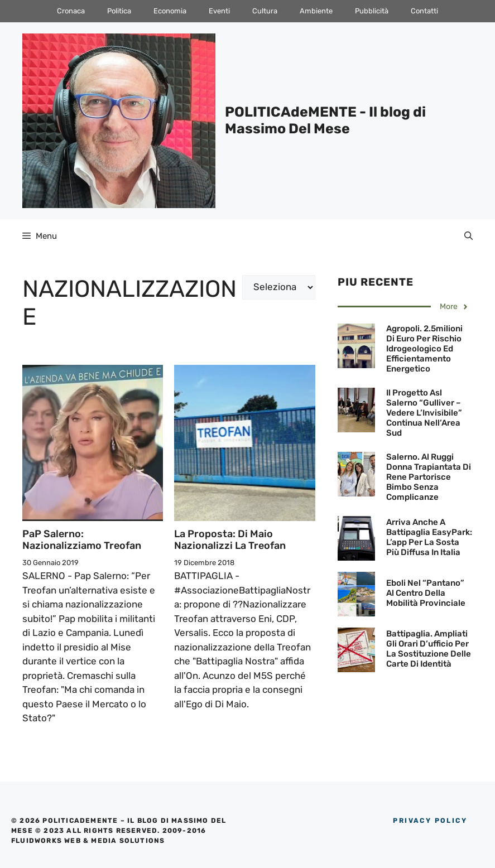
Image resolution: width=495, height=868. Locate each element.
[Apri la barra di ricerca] (468, 236)
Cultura (265, 11)
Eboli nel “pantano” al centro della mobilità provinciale (426, 593)
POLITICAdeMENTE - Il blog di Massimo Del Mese (325, 120)
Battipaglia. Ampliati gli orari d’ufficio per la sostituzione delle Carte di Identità (429, 649)
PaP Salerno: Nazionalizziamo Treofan (82, 540)
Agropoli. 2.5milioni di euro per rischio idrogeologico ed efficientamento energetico (424, 349)
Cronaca (71, 11)
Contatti (424, 11)
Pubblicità (372, 11)
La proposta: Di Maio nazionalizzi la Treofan (230, 540)
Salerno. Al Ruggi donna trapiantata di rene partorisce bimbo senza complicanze (429, 477)
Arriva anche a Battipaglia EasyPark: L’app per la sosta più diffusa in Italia (429, 537)
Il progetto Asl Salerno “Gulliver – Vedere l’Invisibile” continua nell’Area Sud (424, 413)
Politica (119, 11)
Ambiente (316, 11)
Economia (170, 11)
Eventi (219, 11)
